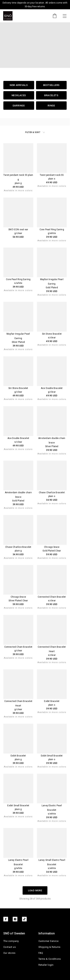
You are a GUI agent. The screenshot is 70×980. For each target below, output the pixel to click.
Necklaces (19, 95)
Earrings (19, 106)
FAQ (41, 953)
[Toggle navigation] (65, 16)
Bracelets (51, 95)
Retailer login (46, 965)
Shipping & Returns (49, 947)
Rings (51, 106)
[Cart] (53, 16)
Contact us (10, 947)
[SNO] (8, 16)
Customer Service (48, 941)
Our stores (9, 953)
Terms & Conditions (50, 959)
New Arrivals (19, 85)
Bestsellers (51, 85)
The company (11, 941)
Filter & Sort (35, 132)
